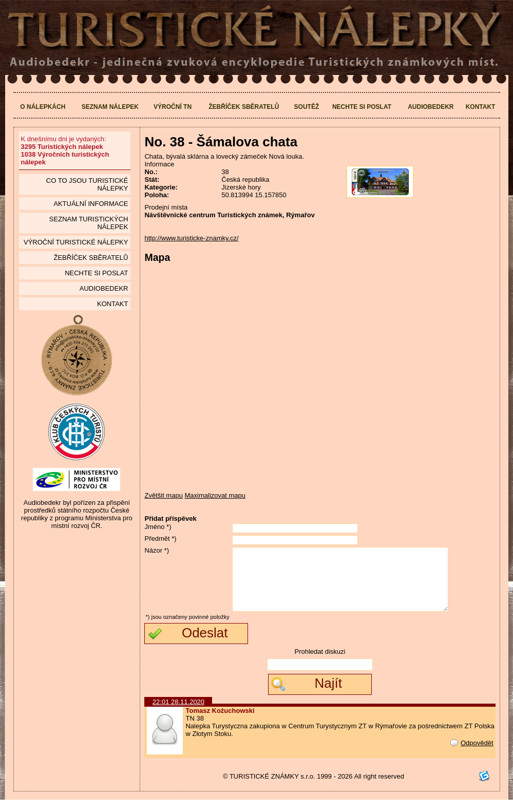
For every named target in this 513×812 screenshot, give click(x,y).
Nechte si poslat (362, 107)
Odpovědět (472, 755)
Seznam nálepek (110, 107)
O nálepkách (43, 107)
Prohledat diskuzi (320, 664)
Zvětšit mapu (163, 495)
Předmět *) (160, 539)
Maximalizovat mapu (215, 495)
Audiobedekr (431, 107)
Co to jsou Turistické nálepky (87, 184)
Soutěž (307, 107)
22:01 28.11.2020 (178, 714)
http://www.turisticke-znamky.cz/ (191, 238)
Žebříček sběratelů (244, 107)
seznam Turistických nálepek (89, 223)
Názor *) (157, 550)
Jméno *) (158, 527)
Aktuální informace (91, 204)
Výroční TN (173, 107)
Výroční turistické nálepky (76, 242)
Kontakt (481, 107)
